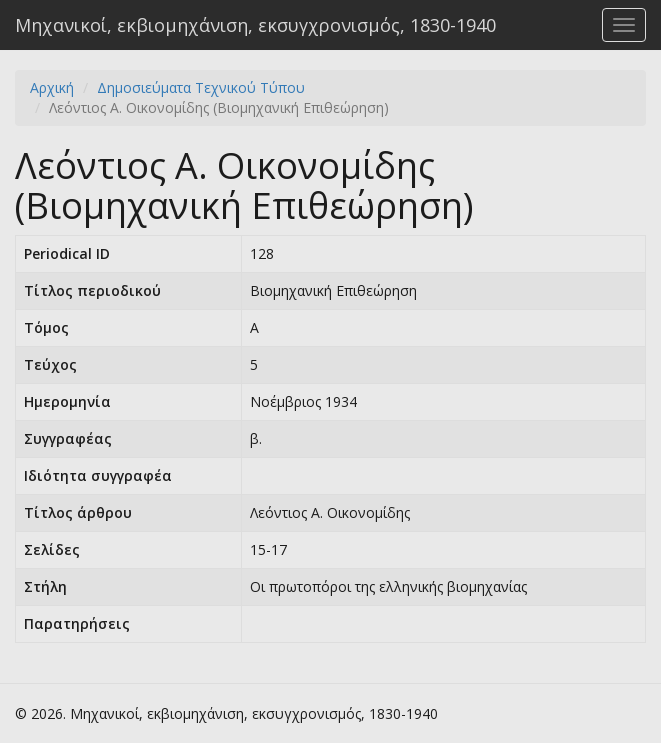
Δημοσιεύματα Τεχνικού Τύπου (201, 87)
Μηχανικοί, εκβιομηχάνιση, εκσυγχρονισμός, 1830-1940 (255, 25)
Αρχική (52, 87)
